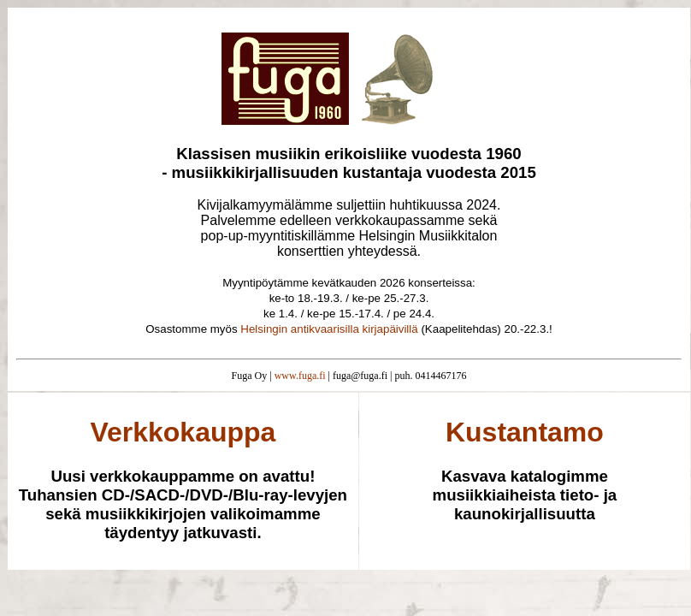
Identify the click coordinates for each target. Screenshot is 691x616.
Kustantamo (525, 432)
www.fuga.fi (300, 376)
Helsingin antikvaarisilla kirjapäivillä (329, 329)
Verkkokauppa (183, 432)
